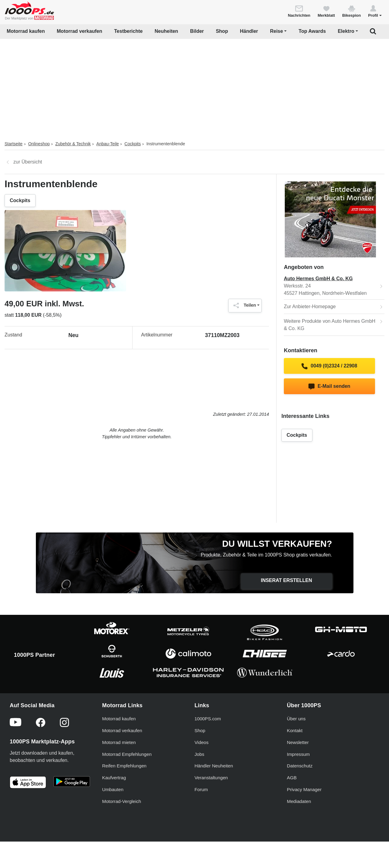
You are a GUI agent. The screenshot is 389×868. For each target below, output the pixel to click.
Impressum (298, 754)
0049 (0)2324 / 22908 (329, 366)
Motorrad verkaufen (79, 31)
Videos (201, 742)
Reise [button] (276, 31)
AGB (292, 778)
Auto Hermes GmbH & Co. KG (318, 279)
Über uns (296, 719)
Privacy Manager (304, 789)
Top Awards (312, 31)
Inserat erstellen (286, 580)
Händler (249, 31)
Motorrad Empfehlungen (127, 754)
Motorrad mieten (119, 742)
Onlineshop (39, 144)
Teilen (243, 305)
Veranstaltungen (211, 778)
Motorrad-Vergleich (122, 801)
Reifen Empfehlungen (124, 766)
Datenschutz (300, 766)
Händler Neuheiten (214, 766)
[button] (375, 11)
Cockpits (133, 144)
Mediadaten (299, 801)
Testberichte (129, 31)
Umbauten (113, 789)
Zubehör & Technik (73, 144)
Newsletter (298, 742)
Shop (222, 31)
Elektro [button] (346, 31)
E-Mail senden (329, 387)
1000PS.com (208, 719)
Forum (201, 789)
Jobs (199, 754)
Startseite (14, 144)
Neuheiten (166, 31)
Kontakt (295, 730)
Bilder (197, 31)
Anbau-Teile (108, 144)
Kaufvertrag (114, 778)
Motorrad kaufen (26, 31)
